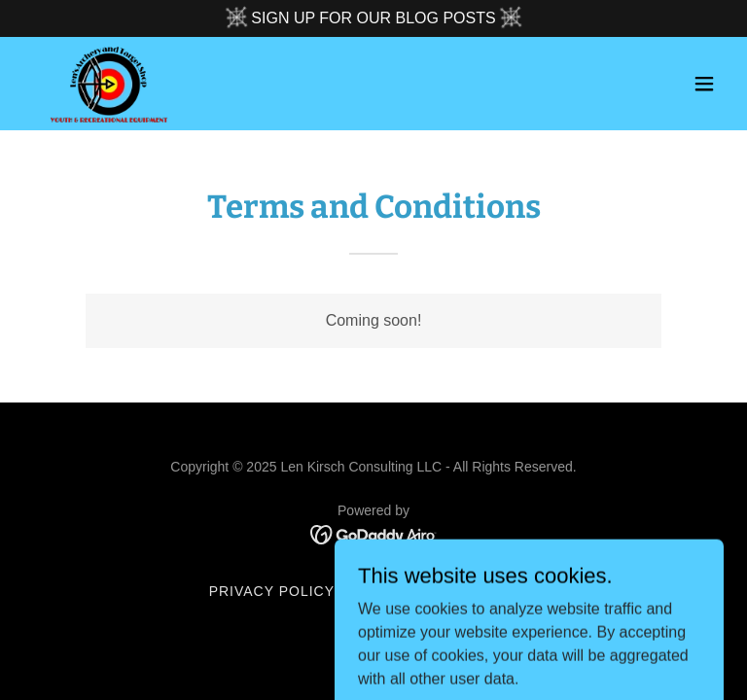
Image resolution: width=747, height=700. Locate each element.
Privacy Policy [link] (272, 591)
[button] (704, 84)
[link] (109, 84)
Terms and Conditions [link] (444, 591)
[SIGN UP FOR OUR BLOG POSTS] (373, 18)
